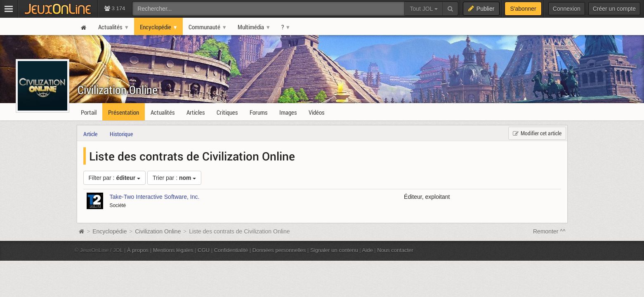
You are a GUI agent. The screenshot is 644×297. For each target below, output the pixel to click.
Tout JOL (423, 9)
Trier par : (175, 178)
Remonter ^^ (549, 231)
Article (90, 134)
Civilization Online (118, 90)
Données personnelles (279, 250)
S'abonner (523, 9)
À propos (138, 250)
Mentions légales (173, 250)
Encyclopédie (110, 231)
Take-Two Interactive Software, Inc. (155, 197)
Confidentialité (231, 250)
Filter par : (114, 178)
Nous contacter (395, 250)
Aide (368, 250)
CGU (204, 250)
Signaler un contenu (334, 250)
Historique (121, 134)
